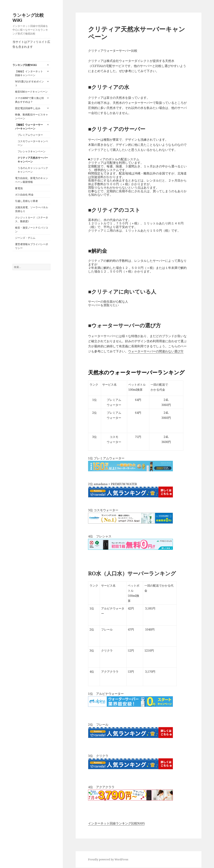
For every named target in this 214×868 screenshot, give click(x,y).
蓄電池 (19, 188)
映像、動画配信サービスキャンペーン (32, 116)
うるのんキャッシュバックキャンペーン (33, 170)
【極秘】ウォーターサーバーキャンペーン (29, 127)
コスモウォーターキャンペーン (33, 143)
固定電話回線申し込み (28, 108)
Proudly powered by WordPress (108, 859)
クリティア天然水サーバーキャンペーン (33, 160)
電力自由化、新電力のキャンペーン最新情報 (32, 180)
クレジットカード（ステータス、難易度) (32, 219)
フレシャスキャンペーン (32, 151)
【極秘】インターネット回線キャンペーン (29, 73)
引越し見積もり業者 (26, 201)
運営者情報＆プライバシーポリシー (32, 246)
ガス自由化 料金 (24, 195)
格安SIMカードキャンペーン (31, 92)
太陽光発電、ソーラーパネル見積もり (32, 209)
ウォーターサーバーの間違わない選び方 (156, 351)
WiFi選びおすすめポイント (29, 83)
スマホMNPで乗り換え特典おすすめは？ (29, 100)
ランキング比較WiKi (28, 18)
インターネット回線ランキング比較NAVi (116, 823)
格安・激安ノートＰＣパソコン (32, 229)
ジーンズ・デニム (25, 238)
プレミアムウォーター (30, 135)
